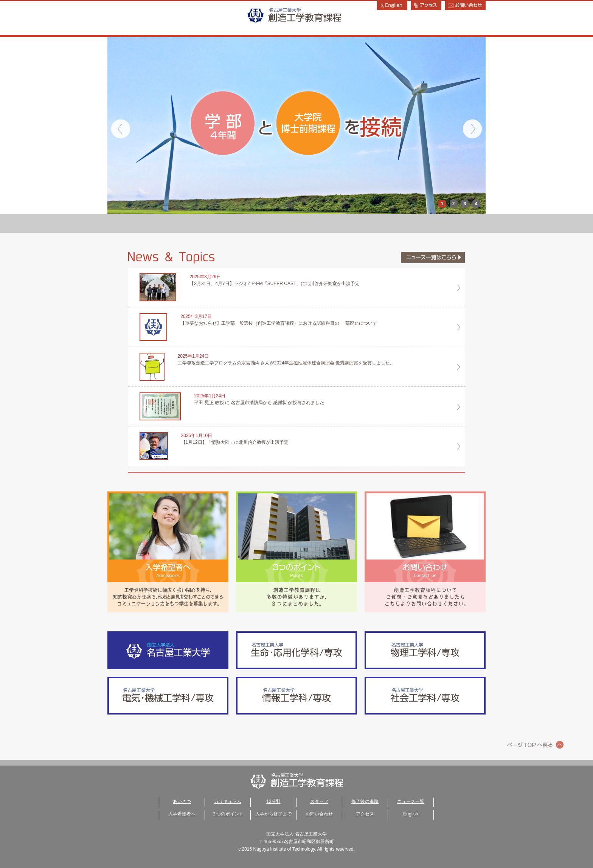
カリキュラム (221, 223)
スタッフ (372, 223)
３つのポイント (228, 814)
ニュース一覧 (411, 801)
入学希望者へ (182, 814)
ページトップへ (535, 745)
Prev (121, 129)
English (411, 814)
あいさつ (145, 223)
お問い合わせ (319, 814)
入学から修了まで (273, 814)
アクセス (365, 814)
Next (472, 129)
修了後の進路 (448, 223)
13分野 (297, 223)
